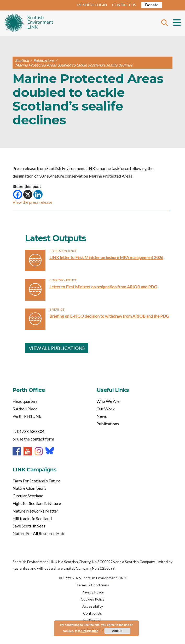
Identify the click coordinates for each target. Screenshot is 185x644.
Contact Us (92, 613)
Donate (152, 5)
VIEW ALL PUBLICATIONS (57, 348)
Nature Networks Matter (35, 511)
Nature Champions (29, 488)
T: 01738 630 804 (28, 431)
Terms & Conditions (93, 585)
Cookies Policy (93, 599)
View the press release (32, 202)
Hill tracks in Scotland (32, 518)
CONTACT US (124, 5)
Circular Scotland (28, 496)
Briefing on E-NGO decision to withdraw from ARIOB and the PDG (109, 316)
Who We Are (108, 401)
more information (87, 631)
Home (29, 23)
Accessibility (93, 606)
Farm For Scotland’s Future (36, 481)
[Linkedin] (38, 194)
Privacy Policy (93, 592)
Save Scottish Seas (29, 526)
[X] (28, 194)
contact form (42, 439)
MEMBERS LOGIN (92, 5)
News (102, 416)
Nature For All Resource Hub (38, 533)
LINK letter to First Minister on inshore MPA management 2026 (106, 257)
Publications (108, 424)
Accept (117, 631)
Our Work (106, 409)
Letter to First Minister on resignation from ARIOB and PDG (103, 287)
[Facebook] (18, 194)
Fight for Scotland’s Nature (37, 503)
